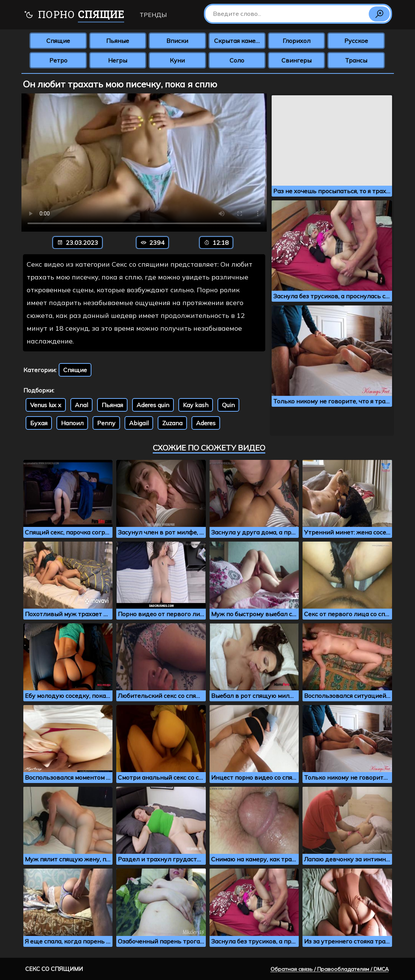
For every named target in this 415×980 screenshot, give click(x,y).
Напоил (72, 423)
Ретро (58, 60)
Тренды (153, 15)
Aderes (206, 423)
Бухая (39, 423)
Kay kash (196, 405)
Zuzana (172, 423)
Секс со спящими (54, 969)
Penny (106, 423)
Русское (356, 41)
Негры (118, 60)
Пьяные (118, 41)
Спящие (58, 41)
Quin (228, 405)
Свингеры (296, 60)
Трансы (356, 60)
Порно (74, 15)
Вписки (177, 41)
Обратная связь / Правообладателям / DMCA (330, 969)
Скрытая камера (238, 41)
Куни (177, 60)
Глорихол (296, 41)
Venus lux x (46, 405)
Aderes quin (153, 405)
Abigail (139, 423)
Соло (237, 60)
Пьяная (112, 405)
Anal (81, 405)
